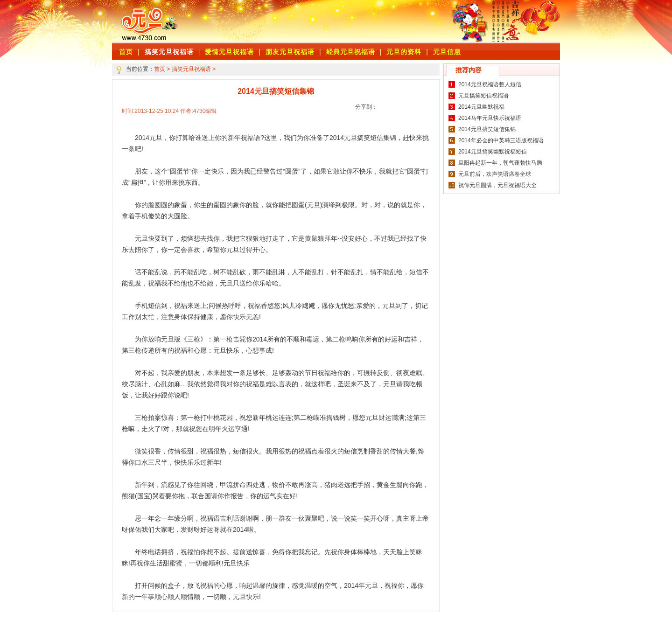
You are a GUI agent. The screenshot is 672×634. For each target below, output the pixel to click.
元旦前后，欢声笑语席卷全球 (495, 174)
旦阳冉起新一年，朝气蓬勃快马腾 (500, 163)
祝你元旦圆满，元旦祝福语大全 (497, 185)
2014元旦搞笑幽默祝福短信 (493, 152)
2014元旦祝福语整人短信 (490, 84)
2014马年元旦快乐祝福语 (490, 118)
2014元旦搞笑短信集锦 (487, 129)
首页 (160, 69)
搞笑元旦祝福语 (169, 52)
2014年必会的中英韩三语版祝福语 (501, 140)
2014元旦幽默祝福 (481, 107)
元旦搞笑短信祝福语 (483, 96)
